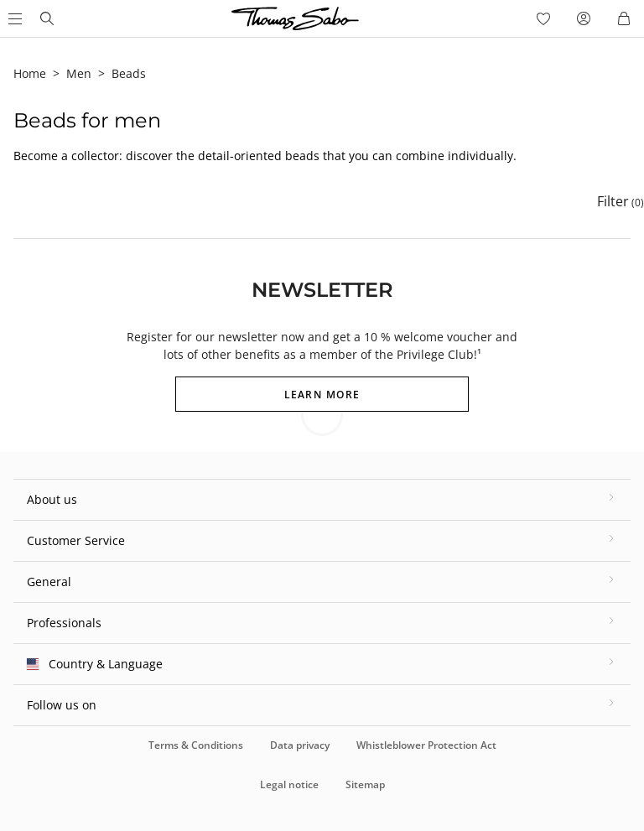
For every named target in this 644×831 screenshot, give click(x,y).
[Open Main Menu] (13, 18)
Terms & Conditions (196, 745)
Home (30, 73)
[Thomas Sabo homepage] (47, 18)
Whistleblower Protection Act (426, 745)
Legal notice (289, 784)
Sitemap (365, 784)
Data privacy (300, 745)
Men (79, 73)
